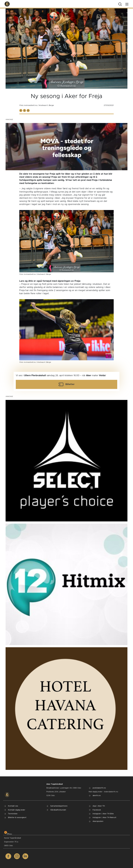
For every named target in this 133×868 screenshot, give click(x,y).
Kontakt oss (11, 806)
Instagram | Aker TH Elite (101, 814)
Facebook (95, 810)
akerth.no (95, 796)
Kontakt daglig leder (15, 810)
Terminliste (11, 814)
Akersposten (96, 821)
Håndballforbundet (56, 810)
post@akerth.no (97, 788)
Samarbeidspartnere (57, 806)
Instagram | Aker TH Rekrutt (102, 818)
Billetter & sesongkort (15, 818)
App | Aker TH (97, 806)
